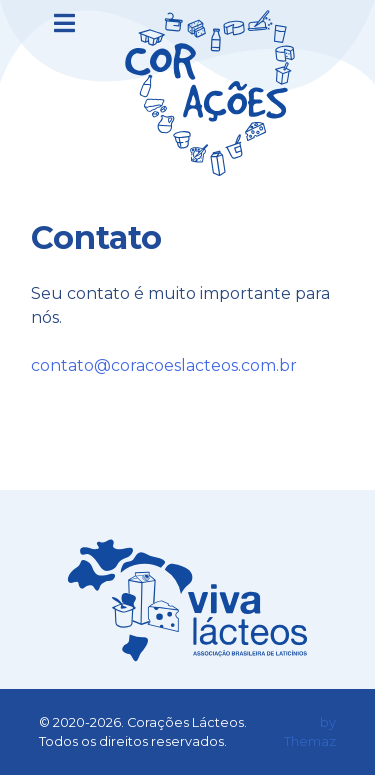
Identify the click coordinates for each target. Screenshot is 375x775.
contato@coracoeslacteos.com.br (164, 365)
